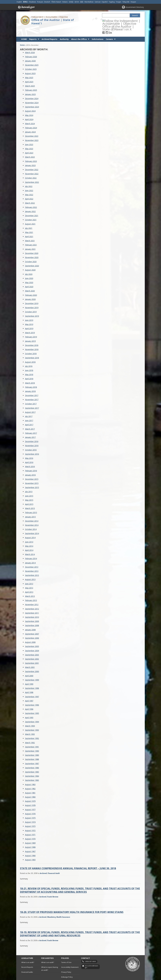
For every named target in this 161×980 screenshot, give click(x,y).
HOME (24, 30)
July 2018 (29, 357)
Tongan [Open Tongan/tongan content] (118, 2)
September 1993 (32, 721)
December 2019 (32, 294)
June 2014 (29, 533)
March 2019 (30, 324)
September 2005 (32, 637)
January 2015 (30, 508)
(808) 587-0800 (91, 952)
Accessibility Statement (70, 958)
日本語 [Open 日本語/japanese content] (71, 2)
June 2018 (29, 361)
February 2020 (31, 286)
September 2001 (32, 654)
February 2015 (31, 504)
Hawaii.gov (26, 7)
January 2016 (30, 466)
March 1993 (30, 725)
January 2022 (30, 202)
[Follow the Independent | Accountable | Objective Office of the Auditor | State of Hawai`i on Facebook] (107, 21)
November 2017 (32, 391)
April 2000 (29, 667)
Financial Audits (27, 963)
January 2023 (30, 156)
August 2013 (30, 570)
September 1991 (32, 738)
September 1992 (32, 729)
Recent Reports (27, 958)
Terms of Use (66, 953)
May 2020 (29, 274)
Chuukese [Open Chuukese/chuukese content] (32, 2)
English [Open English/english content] (19, 2)
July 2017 (29, 407)
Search (135, 16)
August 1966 (30, 846)
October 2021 (31, 211)
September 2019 (32, 307)
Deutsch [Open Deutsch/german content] (47, 2)
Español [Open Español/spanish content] (105, 2)
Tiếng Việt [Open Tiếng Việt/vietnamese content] (126, 2)
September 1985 (32, 763)
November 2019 (32, 299)
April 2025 (29, 73)
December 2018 (32, 336)
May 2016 (29, 449)
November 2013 (32, 562)
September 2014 (32, 524)
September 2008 (32, 616)
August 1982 (30, 780)
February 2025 (31, 81)
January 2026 (30, 52)
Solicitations (98, 30)
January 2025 (30, 85)
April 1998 (29, 683)
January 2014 (30, 554)
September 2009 (32, 612)
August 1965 (30, 851)
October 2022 (31, 169)
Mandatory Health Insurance (59, 908)
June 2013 (29, 575)
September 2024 (32, 98)
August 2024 (30, 102)
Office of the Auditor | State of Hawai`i (53, 22)
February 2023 (31, 152)
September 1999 (32, 671)
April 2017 (29, 416)
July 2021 (29, 219)
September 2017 (32, 399)
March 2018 (30, 374)
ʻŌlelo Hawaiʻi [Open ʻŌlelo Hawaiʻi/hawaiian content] (56, 2)
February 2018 (31, 378)
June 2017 (29, 412)
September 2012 (32, 600)
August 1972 (30, 821)
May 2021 (29, 223)
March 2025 (30, 77)
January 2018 (30, 382)
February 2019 (31, 328)
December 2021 (32, 207)
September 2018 (32, 349)
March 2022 (30, 194)
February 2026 (31, 48)
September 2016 (32, 445)
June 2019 (29, 311)
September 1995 (32, 704)
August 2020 (30, 261)
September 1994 (32, 713)
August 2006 (30, 633)
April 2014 (29, 541)
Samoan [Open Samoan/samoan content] (98, 2)
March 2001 (30, 658)
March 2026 (30, 43)
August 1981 (30, 784)
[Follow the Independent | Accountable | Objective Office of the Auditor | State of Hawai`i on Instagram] (110, 21)
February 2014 (31, 550)
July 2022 (29, 177)
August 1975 (30, 809)
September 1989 (32, 746)
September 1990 (32, 742)
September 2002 (32, 650)
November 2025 (32, 56)
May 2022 (29, 186)
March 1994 (30, 717)
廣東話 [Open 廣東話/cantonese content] (25, 2)
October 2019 (31, 303)
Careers (109, 30)
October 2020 (31, 253)
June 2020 (29, 269)
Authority (64, 30)
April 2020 (29, 278)
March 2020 (30, 282)
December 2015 (32, 470)
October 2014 (31, 520)
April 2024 (29, 110)
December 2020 (32, 244)
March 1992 (30, 734)
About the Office (79, 30)
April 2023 (29, 144)
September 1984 (32, 767)
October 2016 (31, 441)
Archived (43, 864)
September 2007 (32, 625)
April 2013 (29, 583)
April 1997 (29, 692)
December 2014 (32, 512)
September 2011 (32, 604)
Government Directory (135, 7)
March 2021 (30, 232)
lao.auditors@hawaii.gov (92, 958)
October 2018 (31, 345)
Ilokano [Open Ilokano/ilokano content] (65, 2)
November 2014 (32, 516)
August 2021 (30, 215)
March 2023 (30, 148)
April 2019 (29, 320)
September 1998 (32, 679)
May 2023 (29, 140)
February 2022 (31, 198)
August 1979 (30, 792)
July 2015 (29, 483)
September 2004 (32, 642)
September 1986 (32, 759)
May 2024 (29, 106)
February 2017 (31, 424)
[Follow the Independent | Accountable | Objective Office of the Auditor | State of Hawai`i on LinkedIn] (114, 21)
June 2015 (29, 487)
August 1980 (30, 788)
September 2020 (32, 257)
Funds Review (53, 888)
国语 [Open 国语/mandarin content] (82, 2)
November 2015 (32, 474)
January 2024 (30, 123)
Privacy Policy (66, 963)
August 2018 (30, 353)
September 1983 (32, 771)
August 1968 (30, 838)
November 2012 (32, 596)
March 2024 (30, 114)
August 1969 (30, 834)
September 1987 (32, 754)
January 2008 (30, 621)
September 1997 (32, 688)
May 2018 (29, 366)
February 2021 (31, 236)
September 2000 (32, 662)
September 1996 (32, 696)
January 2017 (30, 428)
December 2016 (32, 432)
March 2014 (30, 545)
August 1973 (30, 817)
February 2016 (31, 462)
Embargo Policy (67, 968)
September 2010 (32, 608)
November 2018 (32, 340)
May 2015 (29, 491)
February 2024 (31, 119)
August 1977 (30, 800)
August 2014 (30, 529)
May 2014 (29, 537)
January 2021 (30, 240)
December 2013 (32, 558)
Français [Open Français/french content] (40, 2)
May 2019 (29, 315)
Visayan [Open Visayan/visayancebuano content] (133, 2)
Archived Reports (49, 30)
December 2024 (32, 89)
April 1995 (29, 708)
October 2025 (31, 60)
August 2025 (30, 64)
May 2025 (29, 68)
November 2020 (32, 248)
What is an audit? (28, 953)
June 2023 (29, 135)
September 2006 (32, 629)
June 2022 (29, 181)
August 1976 (30, 805)
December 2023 (32, 127)
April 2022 (29, 190)
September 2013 (32, 566)
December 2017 (32, 386)
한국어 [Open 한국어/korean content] (77, 2)
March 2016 (30, 458)
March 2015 (30, 499)
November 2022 (32, 165)
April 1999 (29, 675)
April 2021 (29, 228)
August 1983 (30, 775)
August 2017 (30, 403)
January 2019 (30, 332)
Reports (33, 30)
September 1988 (32, 750)
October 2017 (31, 395)
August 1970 (30, 830)
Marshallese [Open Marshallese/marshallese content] (89, 2)
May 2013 (29, 579)
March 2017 (30, 420)
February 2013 (31, 591)
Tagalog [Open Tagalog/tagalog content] (112, 2)
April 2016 (29, 453)
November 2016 (32, 437)
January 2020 (30, 290)
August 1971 (30, 826)
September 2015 (32, 478)
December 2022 (32, 161)
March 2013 (30, 587)
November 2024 (32, 94)
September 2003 (32, 646)
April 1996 (29, 700)
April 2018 (29, 370)
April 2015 (29, 495)
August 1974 (30, 813)
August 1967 (30, 842)
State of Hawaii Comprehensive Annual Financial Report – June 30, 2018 (68, 859)
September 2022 (32, 173)
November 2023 (32, 131)
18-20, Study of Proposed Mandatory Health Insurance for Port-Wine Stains (72, 903)
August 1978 (30, 796)
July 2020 (29, 265)
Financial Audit (54, 864)
